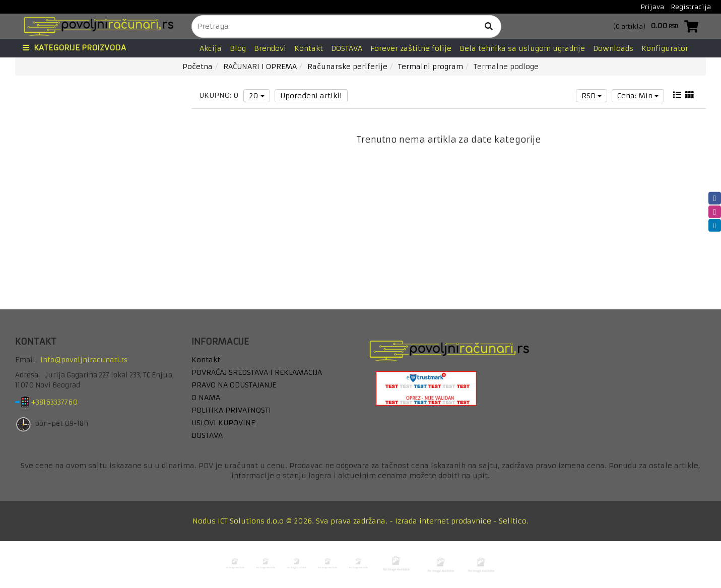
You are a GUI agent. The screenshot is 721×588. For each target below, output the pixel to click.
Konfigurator (665, 48)
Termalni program (431, 67)
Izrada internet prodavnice (443, 521)
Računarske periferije (347, 67)
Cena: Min (638, 96)
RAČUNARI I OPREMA (260, 67)
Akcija (211, 48)
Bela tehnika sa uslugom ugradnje (522, 48)
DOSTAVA (347, 48)
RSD (592, 96)
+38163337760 (62, 402)
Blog (238, 48)
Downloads (613, 48)
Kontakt (309, 48)
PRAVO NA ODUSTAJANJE (234, 385)
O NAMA (206, 398)
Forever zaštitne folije (411, 48)
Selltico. (514, 521)
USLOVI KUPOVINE (223, 423)
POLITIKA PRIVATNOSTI (231, 410)
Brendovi (270, 48)
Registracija (691, 7)
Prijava (652, 7)
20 (257, 96)
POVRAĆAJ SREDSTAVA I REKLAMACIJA (257, 372)
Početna (198, 67)
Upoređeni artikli (311, 96)
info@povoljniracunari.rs (84, 360)
